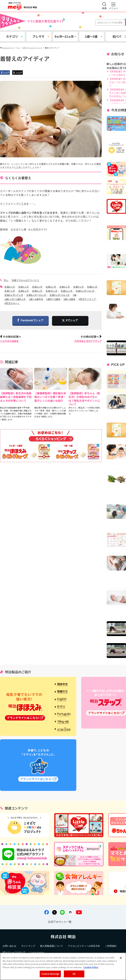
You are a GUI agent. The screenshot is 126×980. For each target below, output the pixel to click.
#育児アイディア (87, 299)
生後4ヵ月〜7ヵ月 (14, 295)
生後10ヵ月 (52, 291)
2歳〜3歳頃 (69, 299)
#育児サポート (12, 303)
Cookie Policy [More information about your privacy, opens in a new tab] (91, 967)
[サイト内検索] (104, 6)
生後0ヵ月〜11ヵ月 (60, 295)
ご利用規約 (111, 946)
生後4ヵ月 (65, 287)
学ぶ (6, 280)
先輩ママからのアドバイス (25, 280)
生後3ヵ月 (51, 287)
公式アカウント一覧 (60, 922)
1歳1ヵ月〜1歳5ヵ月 (15, 299)
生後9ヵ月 (37, 291)
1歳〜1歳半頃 (36, 299)
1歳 (74, 295)
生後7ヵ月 (10, 291)
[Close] (121, 958)
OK (74, 974)
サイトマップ (28, 946)
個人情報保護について (52, 946)
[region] (63, 966)
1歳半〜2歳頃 (53, 299)
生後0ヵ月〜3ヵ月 (85, 291)
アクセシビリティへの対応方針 (84, 946)
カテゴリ (14, 36)
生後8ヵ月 (23, 291)
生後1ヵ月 (23, 287)
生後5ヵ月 (78, 287)
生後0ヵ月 (10, 287)
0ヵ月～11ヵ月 (65, 36)
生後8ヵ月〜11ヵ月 (36, 295)
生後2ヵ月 (37, 287)
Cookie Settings (50, 974)
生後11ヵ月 (67, 291)
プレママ (41, 36)
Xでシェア (72, 320)
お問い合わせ (10, 946)
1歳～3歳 (94, 36)
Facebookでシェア (31, 320)
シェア (5, 73)
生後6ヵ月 (92, 287)
